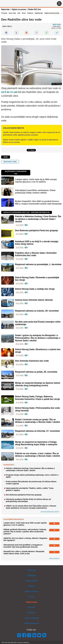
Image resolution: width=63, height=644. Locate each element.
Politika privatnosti (31, 623)
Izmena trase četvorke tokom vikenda (34, 300)
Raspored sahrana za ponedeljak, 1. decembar (38, 264)
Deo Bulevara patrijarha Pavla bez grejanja (36, 230)
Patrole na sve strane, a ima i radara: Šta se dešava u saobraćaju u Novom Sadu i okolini (38, 455)
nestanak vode (10, 162)
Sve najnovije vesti (50, 512)
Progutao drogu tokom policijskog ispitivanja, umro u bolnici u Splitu (32, 476)
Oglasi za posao (19, 9)
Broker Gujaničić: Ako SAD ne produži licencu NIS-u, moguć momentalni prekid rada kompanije (38, 202)
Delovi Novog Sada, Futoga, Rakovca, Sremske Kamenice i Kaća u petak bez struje (37, 398)
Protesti (4, 13)
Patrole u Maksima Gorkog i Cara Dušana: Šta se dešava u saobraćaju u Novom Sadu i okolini (38, 219)
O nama (31, 597)
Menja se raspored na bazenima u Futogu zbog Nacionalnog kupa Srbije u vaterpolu (36, 443)
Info (19, 13)
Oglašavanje (31, 602)
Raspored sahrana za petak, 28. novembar (36, 372)
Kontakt (31, 607)
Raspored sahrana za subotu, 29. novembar (37, 311)
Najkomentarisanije (52, 13)
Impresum (31, 613)
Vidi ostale (54, 559)
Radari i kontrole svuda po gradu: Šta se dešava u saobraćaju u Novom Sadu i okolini (38, 421)
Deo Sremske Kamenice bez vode (32, 361)
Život (24, 13)
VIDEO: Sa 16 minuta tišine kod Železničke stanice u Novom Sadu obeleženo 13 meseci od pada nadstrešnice (31, 507)
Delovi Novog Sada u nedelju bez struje (35, 289)
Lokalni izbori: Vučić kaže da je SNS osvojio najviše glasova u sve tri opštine (36, 181)
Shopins (32, 586)
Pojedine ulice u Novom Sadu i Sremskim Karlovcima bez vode (36, 254)
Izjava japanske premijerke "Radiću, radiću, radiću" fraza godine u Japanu (30, 489)
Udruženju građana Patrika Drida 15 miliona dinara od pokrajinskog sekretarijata (28, 500)
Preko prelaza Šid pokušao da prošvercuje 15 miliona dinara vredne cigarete (31, 483)
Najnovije (5, 9)
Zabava (30, 13)
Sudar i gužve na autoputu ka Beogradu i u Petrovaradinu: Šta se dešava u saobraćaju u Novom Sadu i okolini (38, 338)
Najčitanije (39, 13)
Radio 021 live (35, 9)
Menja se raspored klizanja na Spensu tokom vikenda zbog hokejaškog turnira (38, 384)
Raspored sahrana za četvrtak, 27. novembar (38, 431)
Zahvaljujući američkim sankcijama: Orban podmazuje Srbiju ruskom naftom (35, 191)
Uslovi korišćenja (31, 618)
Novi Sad (12, 13)
